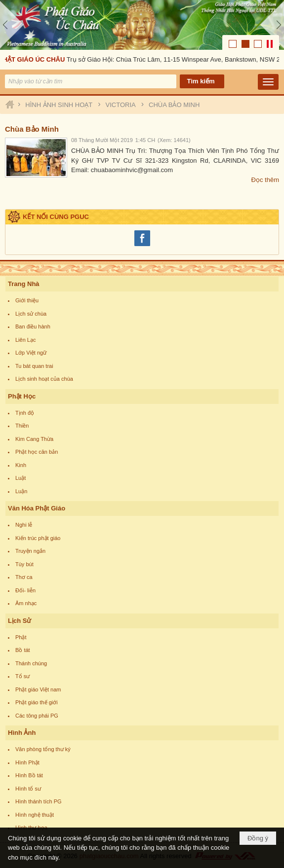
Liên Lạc (25, 340)
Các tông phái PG (37, 716)
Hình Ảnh (22, 733)
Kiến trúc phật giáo (38, 538)
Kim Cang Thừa (34, 439)
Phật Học (22, 396)
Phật (21, 637)
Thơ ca (24, 577)
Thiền (22, 426)
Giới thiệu (27, 300)
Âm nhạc (26, 603)
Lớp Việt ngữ (31, 353)
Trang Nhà (24, 284)
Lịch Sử (20, 621)
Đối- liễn (25, 590)
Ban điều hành (33, 326)
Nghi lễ (24, 525)
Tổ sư (22, 676)
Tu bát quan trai (34, 366)
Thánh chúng (31, 663)
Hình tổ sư (28, 789)
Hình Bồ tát (29, 775)
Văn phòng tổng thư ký (43, 749)
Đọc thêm (265, 180)
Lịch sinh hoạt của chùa (44, 379)
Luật (20, 478)
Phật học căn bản (37, 452)
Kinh (21, 465)
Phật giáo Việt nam (38, 689)
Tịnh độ (25, 413)
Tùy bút (24, 564)
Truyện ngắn (30, 551)
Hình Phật (27, 762)
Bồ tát (23, 650)
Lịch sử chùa (31, 314)
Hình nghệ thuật (35, 815)
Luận (21, 491)
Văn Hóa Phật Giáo (37, 508)
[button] (268, 82)
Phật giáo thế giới (37, 702)
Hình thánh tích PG (39, 801)
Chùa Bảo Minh (32, 129)
